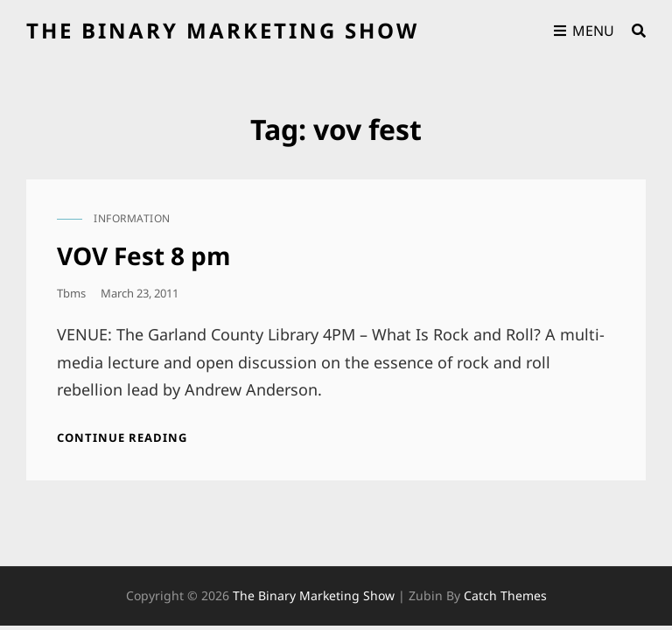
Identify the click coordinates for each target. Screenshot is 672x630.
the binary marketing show (223, 30)
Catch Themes (505, 595)
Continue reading (122, 437)
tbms (71, 293)
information (132, 218)
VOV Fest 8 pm (144, 255)
